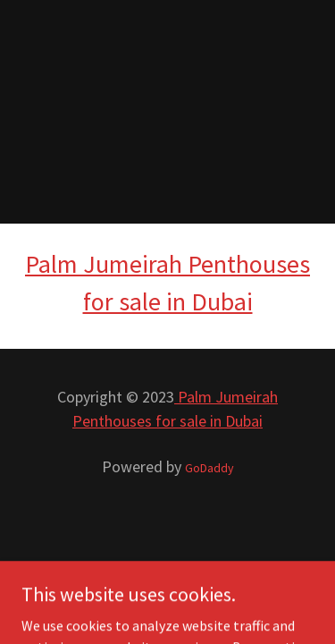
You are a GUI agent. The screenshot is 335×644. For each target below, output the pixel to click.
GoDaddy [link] (209, 468)
